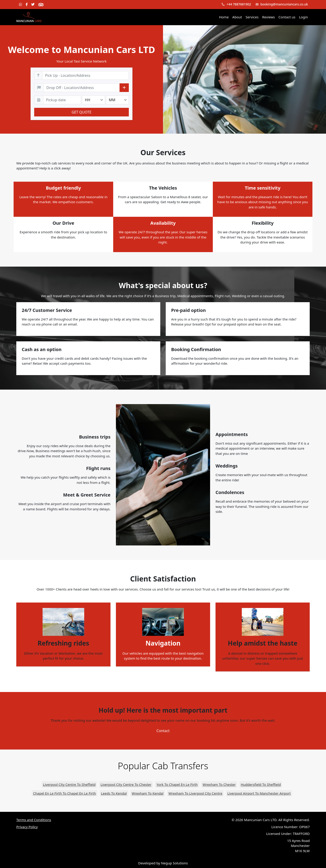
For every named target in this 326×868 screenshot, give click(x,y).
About (237, 17)
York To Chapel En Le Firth (177, 784)
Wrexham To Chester (219, 784)
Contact (163, 731)
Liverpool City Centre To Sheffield (69, 784)
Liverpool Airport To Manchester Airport (259, 793)
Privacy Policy (27, 827)
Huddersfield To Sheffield (261, 784)
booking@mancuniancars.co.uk (282, 4)
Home (224, 17)
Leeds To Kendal (114, 793)
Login (303, 17)
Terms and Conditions (34, 820)
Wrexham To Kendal (148, 793)
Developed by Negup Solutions (163, 863)
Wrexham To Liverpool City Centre (195, 793)
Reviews (268, 17)
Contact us (287, 17)
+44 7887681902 (236, 4)
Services (252, 17)
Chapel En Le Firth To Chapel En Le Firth (65, 793)
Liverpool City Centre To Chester (126, 784)
